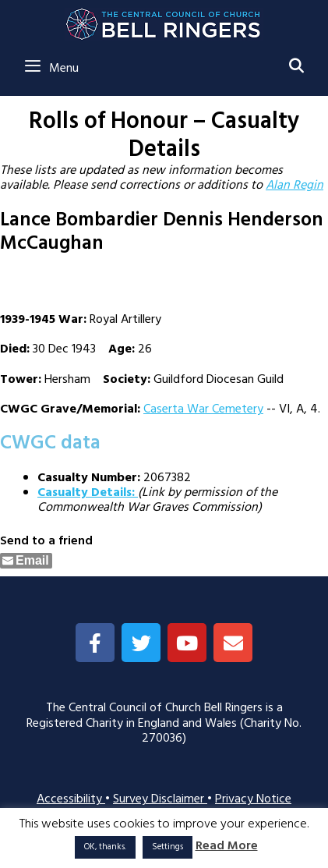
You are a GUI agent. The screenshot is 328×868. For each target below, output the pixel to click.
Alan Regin (294, 186)
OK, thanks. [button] (105, 847)
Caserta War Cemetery (203, 409)
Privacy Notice (253, 799)
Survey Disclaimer (160, 799)
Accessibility (71, 799)
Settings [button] (168, 847)
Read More (227, 847)
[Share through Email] (26, 561)
